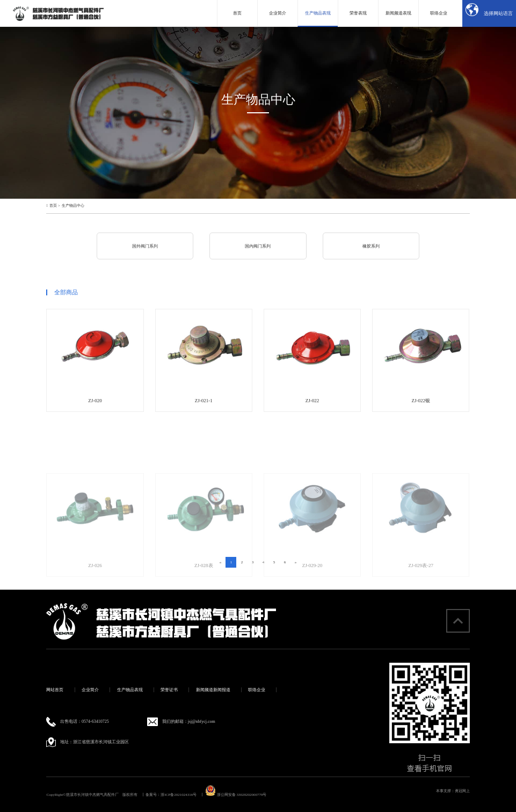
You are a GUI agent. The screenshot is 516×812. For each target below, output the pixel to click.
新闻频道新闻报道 (213, 690)
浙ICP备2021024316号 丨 (182, 795)
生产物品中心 (73, 206)
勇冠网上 (462, 791)
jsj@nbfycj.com (202, 722)
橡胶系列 (371, 246)
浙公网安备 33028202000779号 (236, 795)
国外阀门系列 (145, 246)
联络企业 (257, 690)
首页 (53, 206)
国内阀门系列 (258, 246)
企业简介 (90, 690)
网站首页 (55, 690)
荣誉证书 (169, 690)
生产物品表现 (130, 690)
